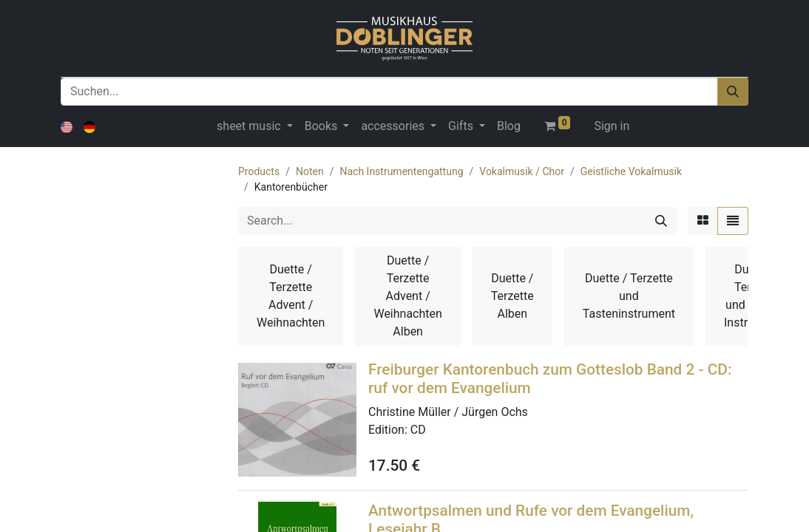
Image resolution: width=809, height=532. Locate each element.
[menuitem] (509, 126)
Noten (310, 171)
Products (259, 171)
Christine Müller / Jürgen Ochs (448, 412)
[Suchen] (733, 92)
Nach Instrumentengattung (401, 171)
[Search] (661, 221)
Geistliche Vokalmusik (631, 171)
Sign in (612, 126)
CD (418, 430)
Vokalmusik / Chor (522, 171)
